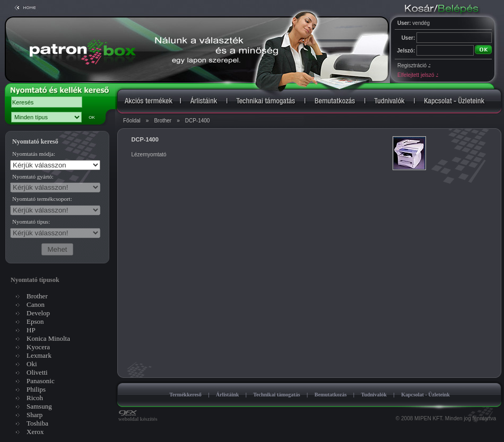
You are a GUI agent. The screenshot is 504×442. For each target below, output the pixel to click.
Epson (35, 321)
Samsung (39, 406)
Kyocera (38, 347)
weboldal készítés (138, 417)
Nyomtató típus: (31, 222)
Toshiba (37, 423)
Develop (38, 313)
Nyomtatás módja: (34, 154)
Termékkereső (185, 395)
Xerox (35, 432)
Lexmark (39, 355)
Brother (163, 121)
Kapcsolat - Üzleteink (425, 395)
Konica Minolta (48, 338)
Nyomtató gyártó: (33, 176)
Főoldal (132, 121)
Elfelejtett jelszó (418, 75)
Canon (36, 304)
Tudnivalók (374, 395)
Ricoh (35, 398)
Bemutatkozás (331, 395)
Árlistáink (227, 395)
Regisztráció (414, 65)
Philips (36, 389)
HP (31, 330)
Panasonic (41, 381)
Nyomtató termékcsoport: (42, 199)
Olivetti (37, 372)
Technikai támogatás (276, 395)
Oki (32, 364)
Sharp (34, 415)
